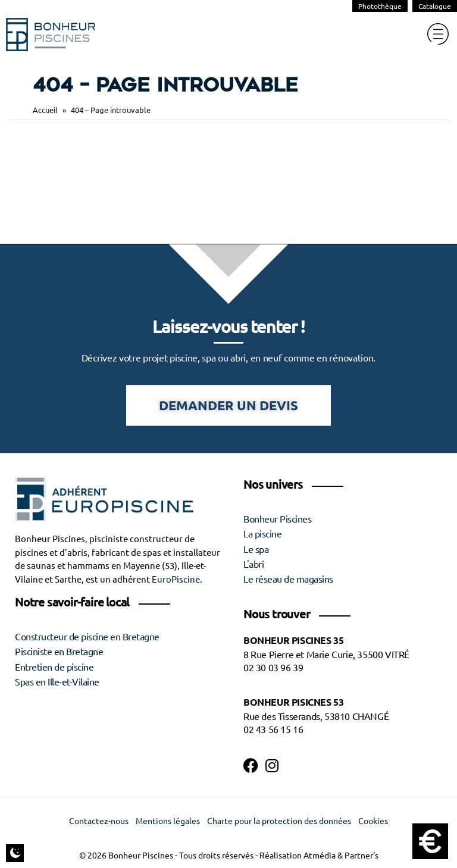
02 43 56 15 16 (273, 729)
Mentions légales (168, 821)
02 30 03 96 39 (273, 668)
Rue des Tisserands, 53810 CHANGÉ (316, 716)
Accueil (45, 110)
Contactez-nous (99, 821)
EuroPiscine (176, 579)
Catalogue (435, 6)
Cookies (373, 821)
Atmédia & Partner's (341, 856)
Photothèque (380, 6)
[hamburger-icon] (438, 34)
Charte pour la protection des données (279, 821)
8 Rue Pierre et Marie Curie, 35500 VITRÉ (326, 655)
